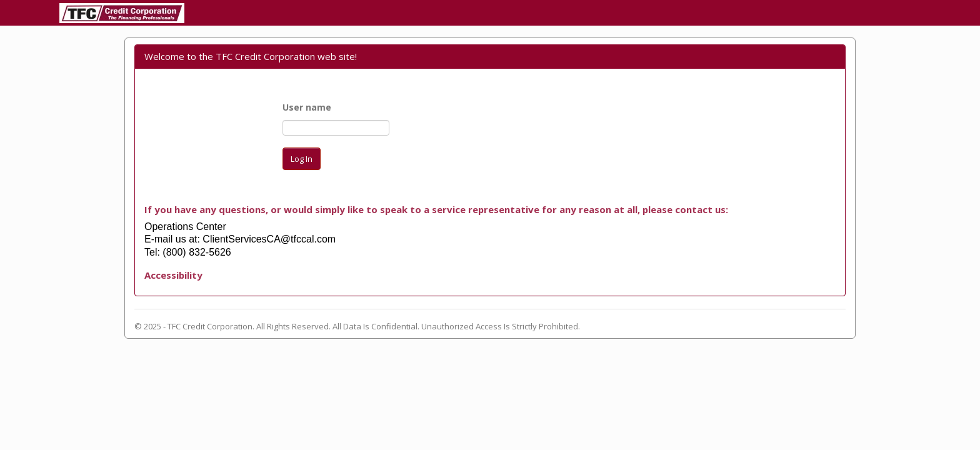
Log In (302, 159)
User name (307, 107)
